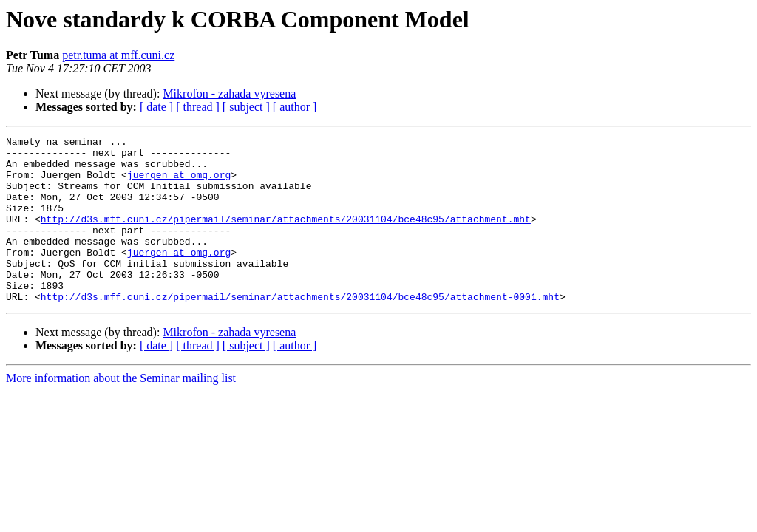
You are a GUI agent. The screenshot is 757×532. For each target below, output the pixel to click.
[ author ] (295, 107)
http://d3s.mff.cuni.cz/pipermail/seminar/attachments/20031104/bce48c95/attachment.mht (286, 236)
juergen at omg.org (179, 183)
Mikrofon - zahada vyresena (229, 93)
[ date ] (156, 107)
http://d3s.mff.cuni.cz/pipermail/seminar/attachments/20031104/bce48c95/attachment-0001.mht (300, 330)
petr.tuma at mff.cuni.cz (118, 55)
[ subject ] (246, 107)
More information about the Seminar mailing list (121, 411)
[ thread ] (198, 107)
